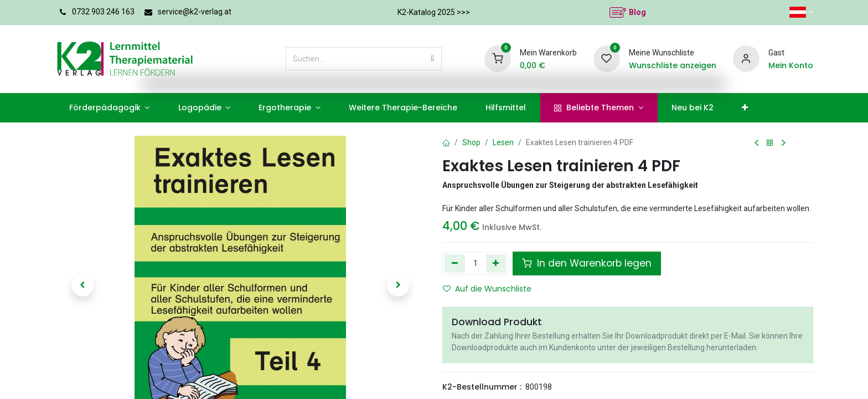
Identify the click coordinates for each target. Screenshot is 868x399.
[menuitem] (109, 108)
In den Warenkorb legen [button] (587, 263)
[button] (82, 285)
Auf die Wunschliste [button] (487, 289)
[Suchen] (433, 59)
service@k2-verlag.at (195, 12)
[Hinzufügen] (496, 263)
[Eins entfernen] (455, 263)
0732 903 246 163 (103, 12)
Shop (471, 142)
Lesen (503, 142)
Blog (637, 12)
